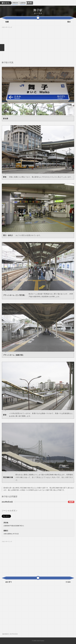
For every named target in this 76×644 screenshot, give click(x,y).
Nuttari (42, 641)
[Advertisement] (38, 43)
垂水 (69, 22)
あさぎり (9, 582)
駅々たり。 (5, 3)
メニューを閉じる (2, 48)
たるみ (68, 582)
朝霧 (7, 22)
